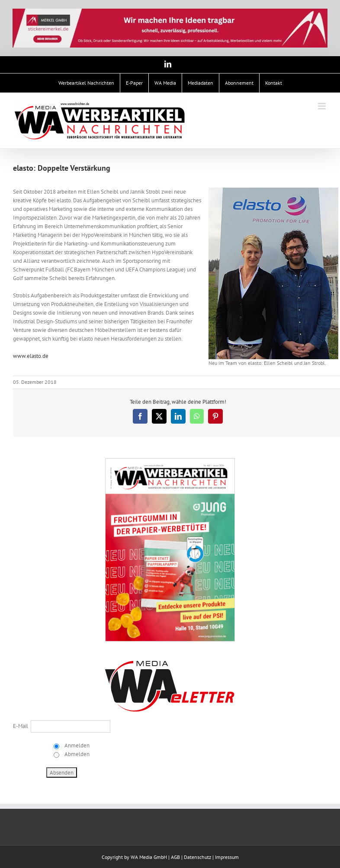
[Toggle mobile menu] (322, 106)
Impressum (227, 857)
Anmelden (76, 745)
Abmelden (76, 754)
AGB (175, 857)
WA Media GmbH (149, 857)
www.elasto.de (31, 356)
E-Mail (21, 726)
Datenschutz (197, 857)
